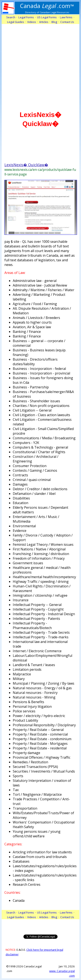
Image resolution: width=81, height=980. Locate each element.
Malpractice (22, 674)
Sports (18, 776)
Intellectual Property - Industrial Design (44, 614)
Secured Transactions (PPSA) (35, 767)
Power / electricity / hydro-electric (39, 716)
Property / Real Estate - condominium (42, 739)
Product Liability (25, 720)
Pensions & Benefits (28, 702)
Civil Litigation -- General (32, 410)
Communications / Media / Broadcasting (44, 438)
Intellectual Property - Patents (36, 619)
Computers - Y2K (26, 443)
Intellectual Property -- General (37, 605)
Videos (32, 22)
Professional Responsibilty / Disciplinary (44, 725)
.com (47, 6)
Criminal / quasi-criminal (32, 480)
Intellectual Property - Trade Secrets (41, 632)
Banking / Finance (27, 332)
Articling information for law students (42, 852)
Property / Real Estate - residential (40, 748)
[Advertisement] (40, 65)
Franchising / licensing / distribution (41, 554)
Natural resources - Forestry (35, 693)
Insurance (21, 600)
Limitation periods (27, 669)
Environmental (24, 526)
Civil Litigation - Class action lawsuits (41, 415)
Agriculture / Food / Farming (35, 304)
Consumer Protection (30, 466)
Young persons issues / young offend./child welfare (37, 834)
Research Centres (27, 884)
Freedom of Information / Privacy (39, 558)
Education (21, 503)
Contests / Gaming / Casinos (35, 470)
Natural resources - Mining (34, 697)
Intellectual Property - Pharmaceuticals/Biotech (32, 625)
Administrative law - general (35, 281)
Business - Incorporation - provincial (41, 373)
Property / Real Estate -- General (38, 730)
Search (11, 17)
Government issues (28, 563)
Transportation (25, 808)
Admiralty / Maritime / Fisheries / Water (44, 290)
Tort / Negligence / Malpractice (37, 794)
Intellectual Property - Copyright (38, 609)
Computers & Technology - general (40, 447)
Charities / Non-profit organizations (41, 406)
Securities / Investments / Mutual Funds (44, 771)
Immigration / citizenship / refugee (40, 595)
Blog (54, 22)
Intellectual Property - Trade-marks (41, 637)
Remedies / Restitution (30, 762)
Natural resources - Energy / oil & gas (42, 688)
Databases (21, 861)
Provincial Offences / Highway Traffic (42, 757)
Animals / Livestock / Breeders (36, 318)
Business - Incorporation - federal (39, 369)
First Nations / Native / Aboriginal (39, 549)
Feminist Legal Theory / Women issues (43, 544)
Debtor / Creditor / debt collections (40, 489)
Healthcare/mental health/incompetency (44, 577)
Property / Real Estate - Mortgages (40, 744)
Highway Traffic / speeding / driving (41, 582)
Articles (44, 22)
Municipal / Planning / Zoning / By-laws (44, 683)
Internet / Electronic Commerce (37, 651)
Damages (20, 484)
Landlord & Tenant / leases (34, 665)
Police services (24, 711)
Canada (19, 900)
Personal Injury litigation (32, 706)
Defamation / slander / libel (34, 494)
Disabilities (21, 498)
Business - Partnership (31, 387)
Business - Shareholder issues (36, 401)
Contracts (20, 475)
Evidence (20, 531)
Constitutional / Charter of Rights (39, 452)
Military (19, 679)
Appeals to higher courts (32, 322)
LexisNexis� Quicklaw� (26, 165)
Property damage (26, 753)
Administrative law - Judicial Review (40, 285)
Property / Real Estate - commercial (40, 734)
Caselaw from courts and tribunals (40, 857)
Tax (16, 790)
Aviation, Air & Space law (32, 327)
